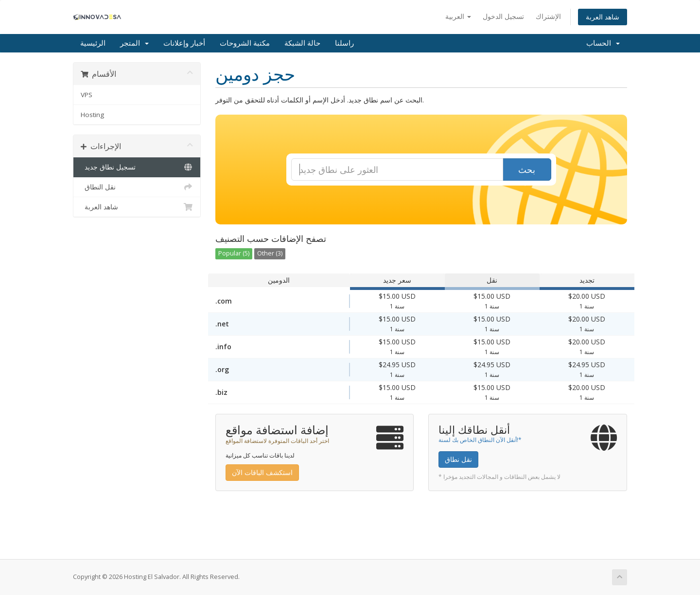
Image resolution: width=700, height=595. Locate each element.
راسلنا (344, 43)
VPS (87, 95)
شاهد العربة (603, 17)
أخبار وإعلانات (184, 43)
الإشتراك (548, 16)
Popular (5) (234, 253)
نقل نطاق (458, 459)
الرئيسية (93, 43)
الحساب (603, 43)
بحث (527, 170)
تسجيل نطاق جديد (137, 167)
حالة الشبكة (302, 43)
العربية (458, 16)
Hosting (92, 115)
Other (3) (270, 253)
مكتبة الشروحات (245, 43)
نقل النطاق (137, 187)
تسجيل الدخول (503, 16)
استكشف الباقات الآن (262, 472)
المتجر (134, 43)
